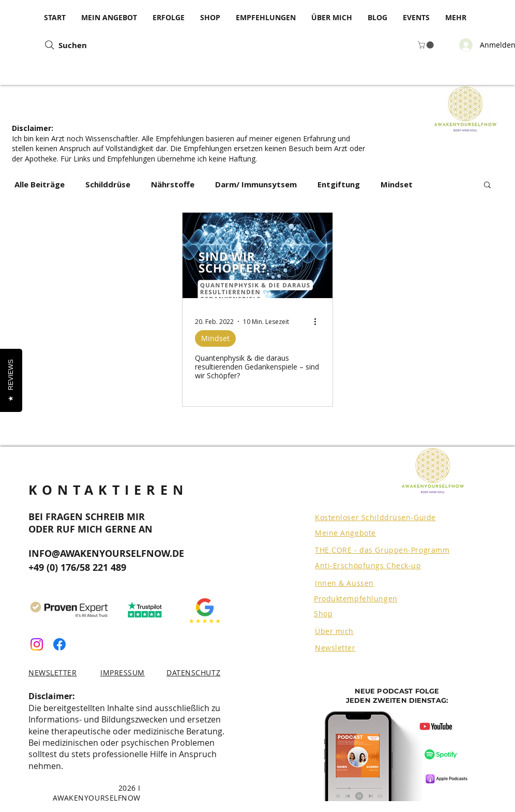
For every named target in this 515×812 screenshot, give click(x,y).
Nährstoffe (173, 184)
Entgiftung (339, 184)
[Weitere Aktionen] (319, 321)
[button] (427, 45)
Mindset (397, 184)
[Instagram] (37, 644)
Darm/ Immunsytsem (256, 184)
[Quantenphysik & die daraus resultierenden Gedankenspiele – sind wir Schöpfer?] (257, 255)
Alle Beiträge (40, 184)
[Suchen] (125, 45)
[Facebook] (59, 644)
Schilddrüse (108, 184)
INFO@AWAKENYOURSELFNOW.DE (106, 553)
